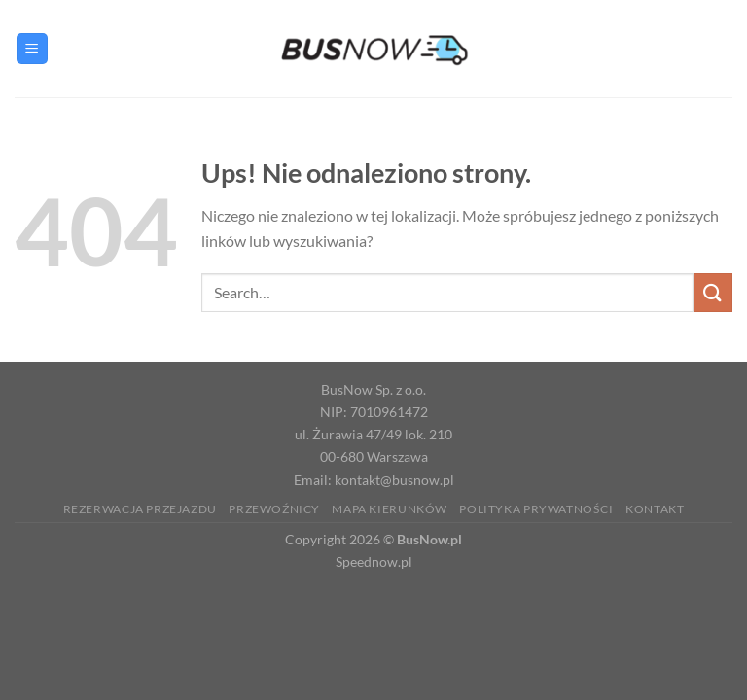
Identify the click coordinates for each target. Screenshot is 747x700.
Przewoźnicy (274, 509)
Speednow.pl (374, 561)
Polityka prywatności (536, 509)
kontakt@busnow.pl (394, 480)
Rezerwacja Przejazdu (140, 509)
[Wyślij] (713, 292)
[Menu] (32, 49)
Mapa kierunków (390, 509)
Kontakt (655, 509)
